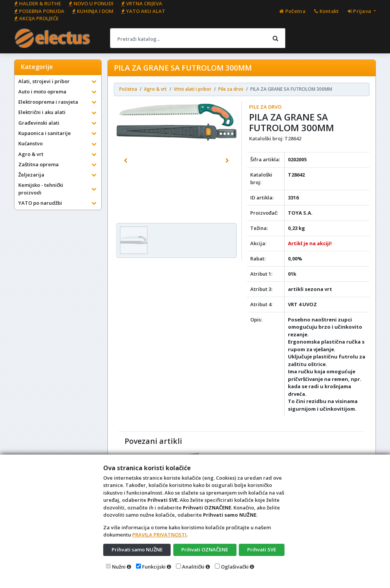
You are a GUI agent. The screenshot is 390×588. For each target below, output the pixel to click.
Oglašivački (235, 567)
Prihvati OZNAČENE (205, 549)
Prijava (360, 11)
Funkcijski (154, 567)
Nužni (119, 567)
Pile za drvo (265, 107)
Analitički (193, 567)
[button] (125, 161)
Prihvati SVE (262, 549)
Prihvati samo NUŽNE (137, 549)
